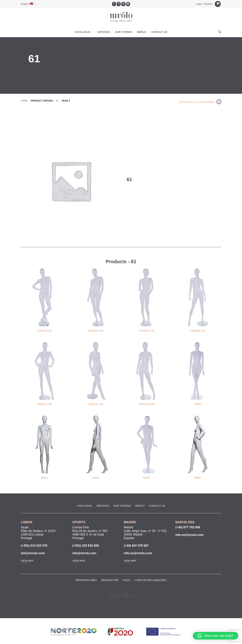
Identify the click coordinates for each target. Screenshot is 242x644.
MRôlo (142, 32)
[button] (204, 4)
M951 (44, 478)
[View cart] (218, 4)
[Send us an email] (123, 4)
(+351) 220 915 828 (86, 546)
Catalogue (84, 32)
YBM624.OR (45, 404)
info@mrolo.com (33, 553)
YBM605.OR (147, 331)
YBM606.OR (198, 331)
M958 (147, 478)
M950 (198, 404)
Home (24, 101)
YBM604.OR (96, 331)
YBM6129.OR (147, 404)
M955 (95, 478)
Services (104, 32)
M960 (198, 478)
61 (57, 101)
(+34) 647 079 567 (136, 546)
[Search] (220, 32)
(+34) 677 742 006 (188, 527)
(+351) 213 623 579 (34, 546)
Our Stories (124, 32)
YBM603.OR (45, 331)
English (28, 4)
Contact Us (159, 32)
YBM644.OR (96, 404)
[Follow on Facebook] (114, 4)
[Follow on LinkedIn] (128, 4)
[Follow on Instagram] (119, 4)
